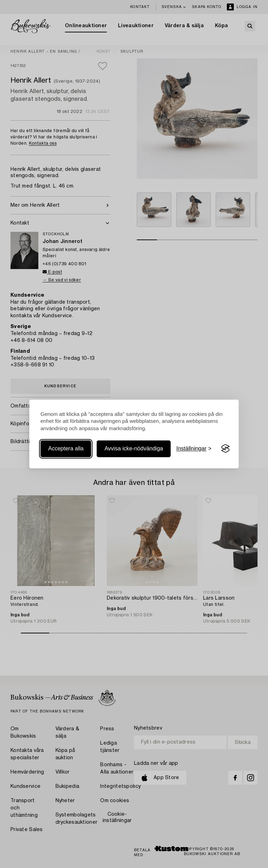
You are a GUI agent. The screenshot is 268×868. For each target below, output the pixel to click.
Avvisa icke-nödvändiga (134, 448)
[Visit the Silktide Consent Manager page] (225, 449)
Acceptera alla (66, 448)
